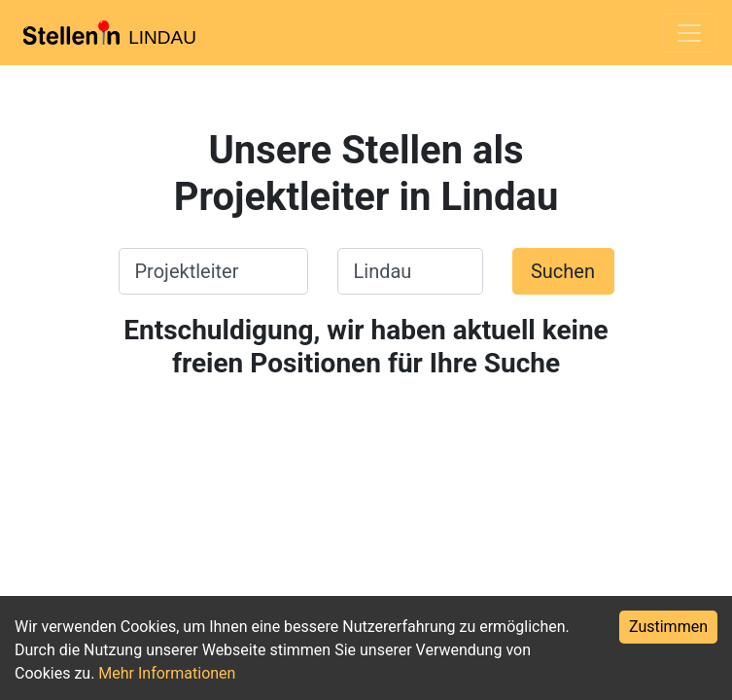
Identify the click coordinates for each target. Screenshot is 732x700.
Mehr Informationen (167, 673)
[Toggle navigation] (689, 33)
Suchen (563, 271)
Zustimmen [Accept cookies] (668, 627)
